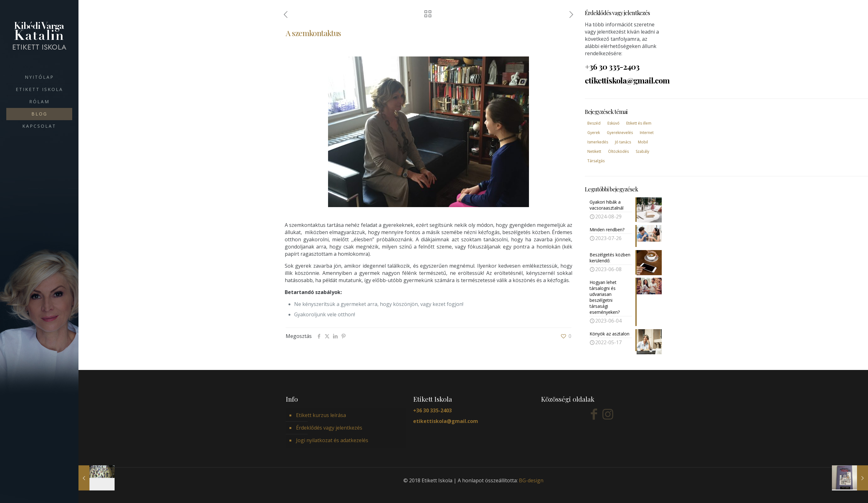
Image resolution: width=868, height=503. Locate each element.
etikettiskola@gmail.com (446, 421)
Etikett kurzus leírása (321, 415)
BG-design (531, 480)
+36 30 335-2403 (432, 410)
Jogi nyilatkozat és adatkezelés (332, 440)
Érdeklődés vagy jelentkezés (329, 428)
